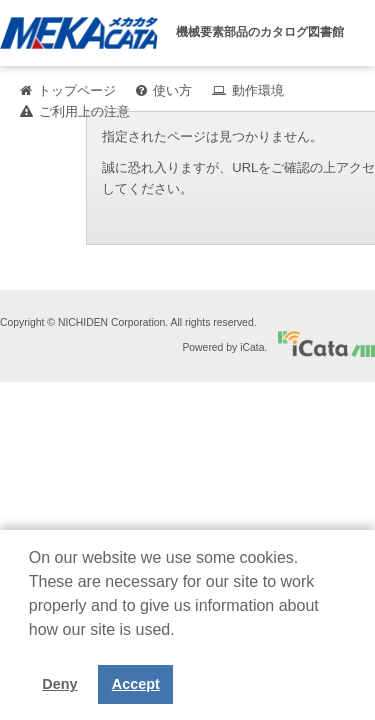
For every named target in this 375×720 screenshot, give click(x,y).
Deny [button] (59, 684)
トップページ (77, 90)
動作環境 (258, 90)
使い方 (172, 90)
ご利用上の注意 (84, 111)
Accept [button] (136, 684)
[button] (32, 645)
